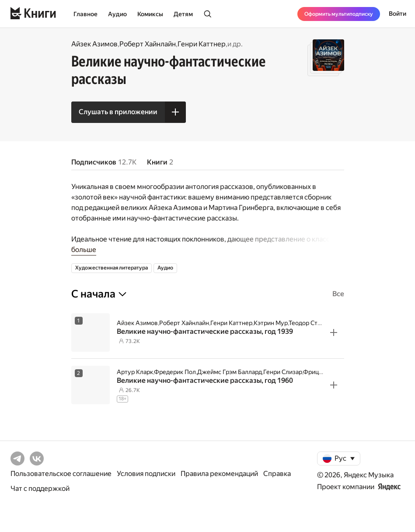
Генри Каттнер (202, 44)
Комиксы (150, 14)
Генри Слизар (283, 372)
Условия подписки (146, 474)
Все (338, 294)
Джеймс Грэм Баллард (230, 372)
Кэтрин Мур (271, 323)
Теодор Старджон (314, 323)
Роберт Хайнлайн (148, 44)
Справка (277, 474)
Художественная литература (112, 268)
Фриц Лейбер (323, 372)
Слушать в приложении (118, 112)
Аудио (117, 14)
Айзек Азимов (94, 44)
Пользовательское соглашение (61, 474)
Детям (183, 14)
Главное (85, 14)
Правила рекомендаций (219, 474)
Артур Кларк (135, 372)
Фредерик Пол (175, 372)
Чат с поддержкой (40, 488)
